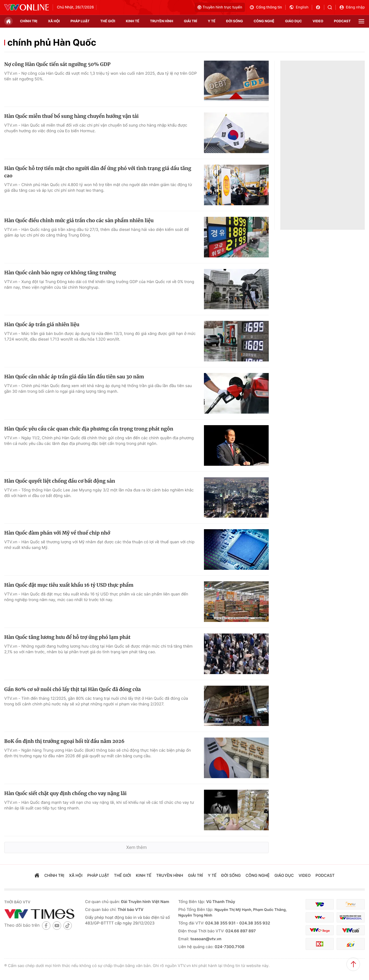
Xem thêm (136, 847)
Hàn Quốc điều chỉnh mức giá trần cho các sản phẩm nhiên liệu (79, 220)
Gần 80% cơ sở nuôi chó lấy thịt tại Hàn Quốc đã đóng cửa (73, 689)
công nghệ (264, 21)
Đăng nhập (352, 7)
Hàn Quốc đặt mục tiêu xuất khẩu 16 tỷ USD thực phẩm (69, 585)
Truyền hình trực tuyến (220, 7)
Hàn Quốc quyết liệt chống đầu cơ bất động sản (60, 481)
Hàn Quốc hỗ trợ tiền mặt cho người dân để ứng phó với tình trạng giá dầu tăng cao (98, 172)
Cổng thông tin (266, 7)
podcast (342, 21)
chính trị (29, 21)
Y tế (212, 21)
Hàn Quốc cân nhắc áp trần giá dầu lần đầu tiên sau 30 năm (74, 377)
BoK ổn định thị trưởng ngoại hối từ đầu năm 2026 (64, 741)
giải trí (191, 21)
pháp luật (80, 21)
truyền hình (161, 21)
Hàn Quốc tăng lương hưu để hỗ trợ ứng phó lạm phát (67, 637)
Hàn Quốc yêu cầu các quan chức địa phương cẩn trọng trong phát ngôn (89, 429)
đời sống (235, 21)
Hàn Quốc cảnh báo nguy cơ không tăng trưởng (60, 273)
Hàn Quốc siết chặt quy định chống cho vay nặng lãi (65, 793)
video (318, 21)
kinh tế (133, 21)
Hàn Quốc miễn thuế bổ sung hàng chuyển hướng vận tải (71, 116)
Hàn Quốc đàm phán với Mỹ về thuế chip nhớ (57, 533)
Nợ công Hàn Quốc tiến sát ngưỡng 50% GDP (57, 64)
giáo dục (294, 21)
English (299, 7)
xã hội (54, 21)
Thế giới (108, 21)
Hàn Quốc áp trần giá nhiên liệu (42, 325)
